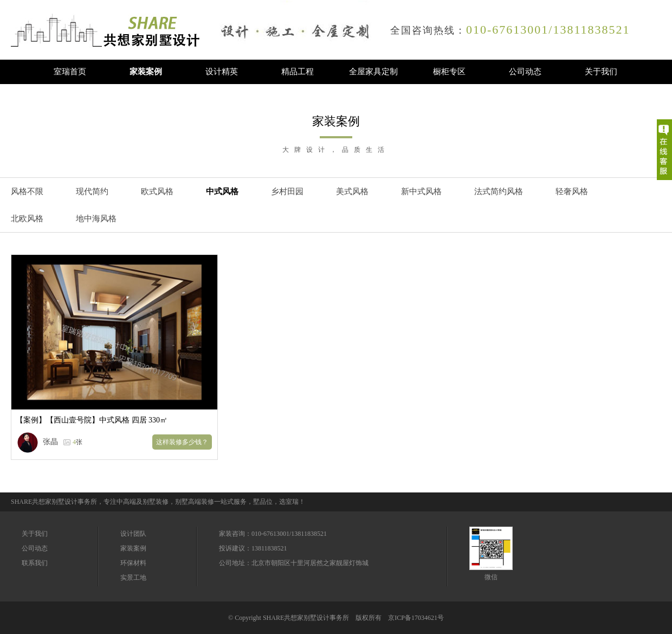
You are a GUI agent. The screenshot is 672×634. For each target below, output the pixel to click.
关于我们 (601, 72)
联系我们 (35, 563)
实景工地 (133, 578)
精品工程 (298, 72)
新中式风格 (421, 191)
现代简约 (92, 191)
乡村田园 (287, 191)
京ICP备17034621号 (416, 618)
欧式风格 (157, 191)
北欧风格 (27, 219)
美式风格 (352, 191)
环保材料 (133, 563)
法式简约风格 (499, 191)
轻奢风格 (572, 191)
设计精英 (222, 72)
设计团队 (133, 534)
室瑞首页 (70, 72)
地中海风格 (96, 219)
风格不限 (27, 191)
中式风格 (222, 191)
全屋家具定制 (373, 72)
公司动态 (525, 72)
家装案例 (146, 72)
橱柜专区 (449, 72)
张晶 (50, 442)
